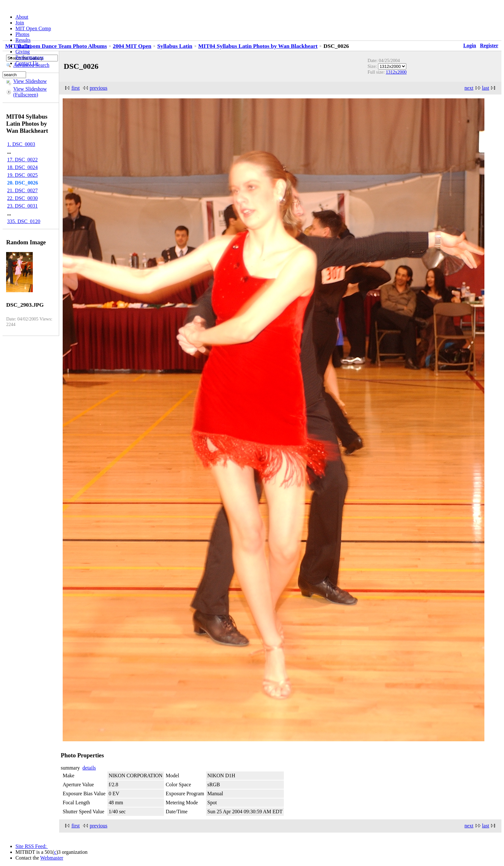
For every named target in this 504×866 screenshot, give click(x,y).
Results (23, 40)
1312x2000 (396, 72)
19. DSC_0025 (22, 175)
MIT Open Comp (33, 28)
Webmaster (52, 858)
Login (470, 45)
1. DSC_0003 (21, 144)
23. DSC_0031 (22, 206)
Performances (30, 57)
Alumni (23, 46)
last (486, 88)
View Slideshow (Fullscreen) (30, 92)
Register (489, 45)
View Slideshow (30, 81)
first (76, 88)
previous (99, 88)
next (469, 88)
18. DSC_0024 (22, 167)
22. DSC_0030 (22, 198)
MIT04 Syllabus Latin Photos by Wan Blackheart (258, 46)
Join (20, 23)
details (89, 768)
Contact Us (27, 63)
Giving (22, 52)
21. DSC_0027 (22, 190)
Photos (22, 34)
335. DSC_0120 (24, 221)
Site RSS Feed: (32, 846)
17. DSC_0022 (22, 160)
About (22, 17)
